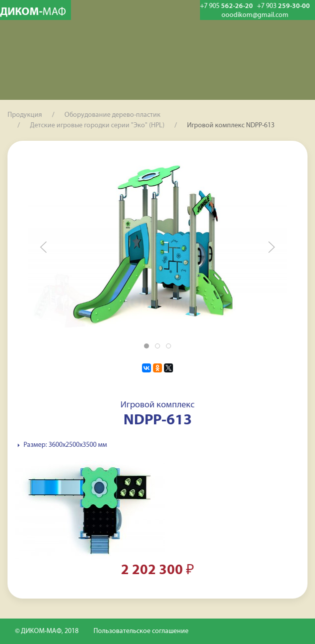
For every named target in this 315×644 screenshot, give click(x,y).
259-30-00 (283, 6)
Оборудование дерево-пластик (112, 115)
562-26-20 (226, 6)
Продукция (25, 115)
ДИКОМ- (33, 12)
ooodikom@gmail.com (255, 15)
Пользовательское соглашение (141, 631)
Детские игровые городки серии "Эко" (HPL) (97, 126)
